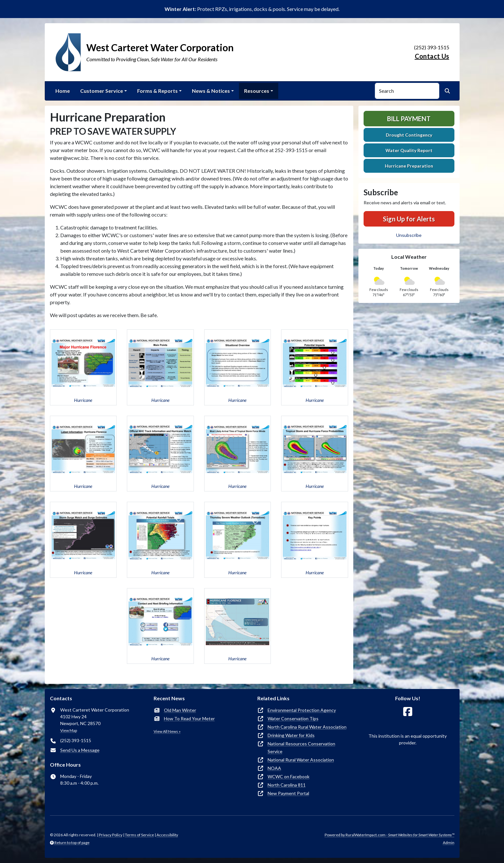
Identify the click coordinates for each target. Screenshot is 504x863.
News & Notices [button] (211, 91)
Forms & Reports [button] (157, 91)
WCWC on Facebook (289, 776)
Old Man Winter (180, 710)
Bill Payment (409, 119)
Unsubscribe (409, 235)
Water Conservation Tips (293, 718)
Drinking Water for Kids (291, 735)
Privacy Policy (111, 835)
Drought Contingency (409, 135)
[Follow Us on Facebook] (408, 712)
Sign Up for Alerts (409, 219)
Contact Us (432, 56)
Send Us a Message (80, 750)
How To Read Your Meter (189, 718)
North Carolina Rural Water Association (307, 727)
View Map (69, 730)
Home (63, 91)
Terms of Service (139, 835)
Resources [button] (257, 91)
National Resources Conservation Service (301, 747)
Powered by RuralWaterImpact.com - (390, 835)
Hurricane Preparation (409, 166)
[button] (83, 367)
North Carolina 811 (287, 785)
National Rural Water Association (301, 760)
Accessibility (167, 835)
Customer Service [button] (102, 91)
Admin (449, 843)
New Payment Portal (288, 793)
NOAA (274, 768)
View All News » (167, 731)
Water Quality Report (409, 150)
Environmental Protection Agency (302, 710)
